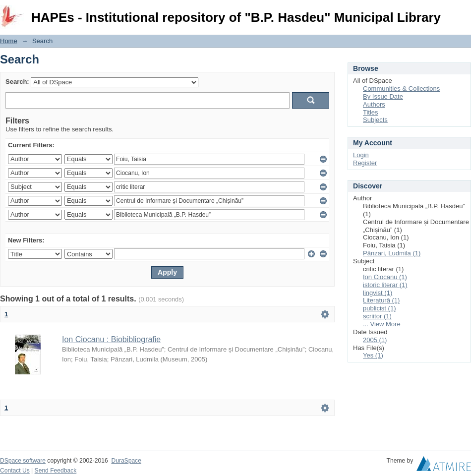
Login (463, 12)
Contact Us (15, 471)
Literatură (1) (381, 300)
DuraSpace (126, 461)
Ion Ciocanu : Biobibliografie (111, 339)
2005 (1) (375, 340)
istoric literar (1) (385, 285)
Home (9, 41)
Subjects (375, 120)
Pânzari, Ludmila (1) (392, 253)
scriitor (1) (377, 316)
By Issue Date (383, 96)
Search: (17, 82)
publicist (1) (379, 308)
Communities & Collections (401, 89)
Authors (374, 104)
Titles (371, 112)
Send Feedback (56, 471)
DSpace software (23, 461)
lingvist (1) (378, 293)
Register (365, 163)
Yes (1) (373, 355)
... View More (382, 324)
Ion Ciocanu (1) (385, 277)
